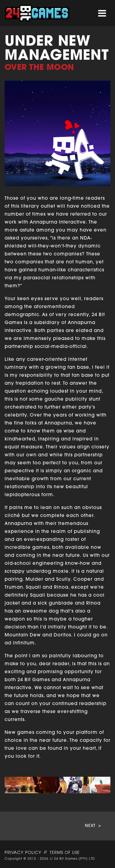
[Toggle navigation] (102, 13)
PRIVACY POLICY (23, 853)
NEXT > (93, 826)
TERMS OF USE (65, 853)
